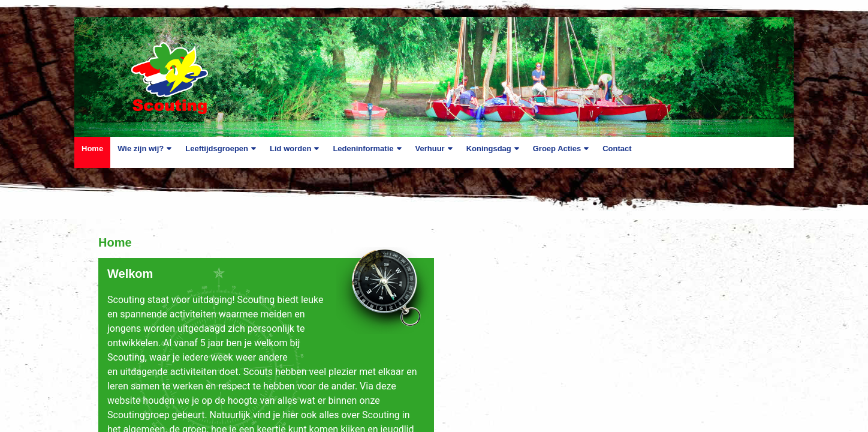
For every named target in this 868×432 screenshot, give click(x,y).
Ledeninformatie (363, 148)
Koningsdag (489, 148)
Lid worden (290, 148)
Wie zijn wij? (141, 148)
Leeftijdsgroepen (217, 148)
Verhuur (430, 148)
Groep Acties (557, 148)
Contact (617, 148)
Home (92, 148)
